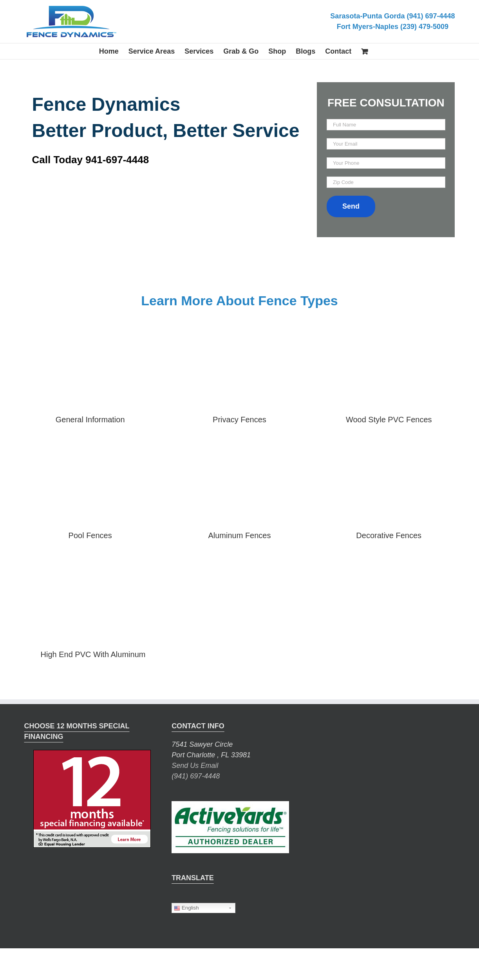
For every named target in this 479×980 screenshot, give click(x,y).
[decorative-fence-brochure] (389, 446)
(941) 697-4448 (196, 776)
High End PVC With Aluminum (93, 654)
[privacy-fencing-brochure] (239, 331)
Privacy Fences (239, 420)
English (186, 908)
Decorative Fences (389, 535)
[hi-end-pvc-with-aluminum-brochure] (93, 562)
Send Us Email (195, 766)
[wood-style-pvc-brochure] (389, 331)
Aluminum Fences (239, 535)
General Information (90, 420)
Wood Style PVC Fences (389, 420)
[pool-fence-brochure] (90, 446)
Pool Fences (90, 535)
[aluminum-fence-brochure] (239, 446)
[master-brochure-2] (90, 331)
